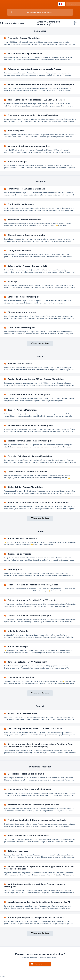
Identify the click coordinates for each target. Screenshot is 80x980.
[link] (40, 41)
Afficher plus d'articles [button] (40, 343)
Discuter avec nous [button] (42, 964)
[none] (61, 4)
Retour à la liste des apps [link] (13, 23)
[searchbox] (40, 12)
